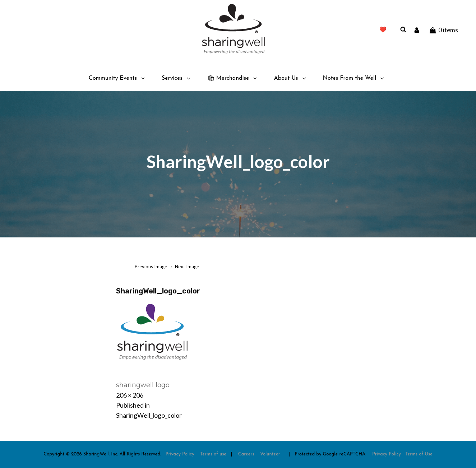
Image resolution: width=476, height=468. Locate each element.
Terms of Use (419, 454)
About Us (290, 78)
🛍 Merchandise (233, 78)
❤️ (383, 30)
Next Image (187, 267)
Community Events (117, 78)
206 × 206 (130, 395)
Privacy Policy (180, 454)
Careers (246, 454)
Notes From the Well (354, 78)
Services (177, 78)
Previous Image (151, 267)
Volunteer (270, 454)
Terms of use (213, 454)
